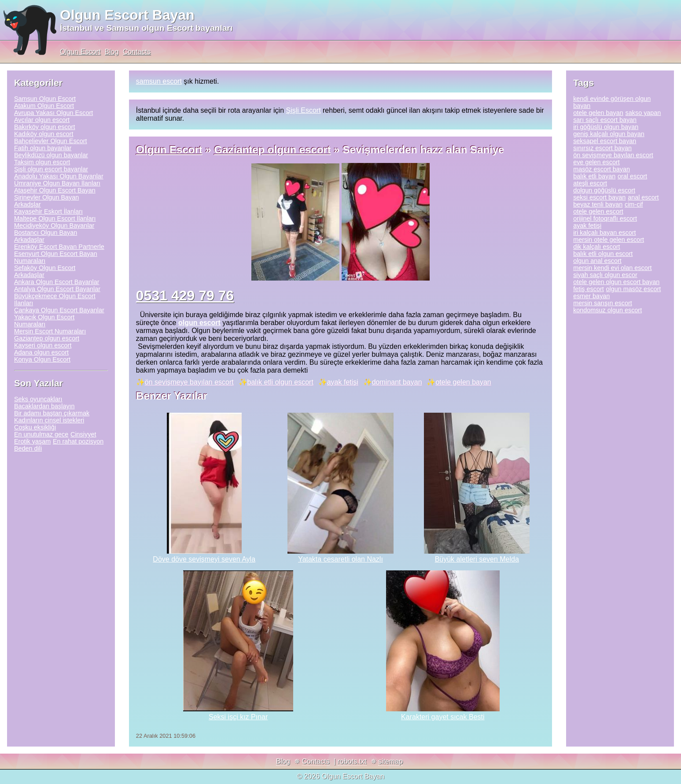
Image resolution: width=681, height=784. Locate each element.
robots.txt (352, 761)
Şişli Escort (303, 110)
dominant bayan (397, 382)
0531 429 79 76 (185, 296)
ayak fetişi (343, 382)
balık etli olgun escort (280, 382)
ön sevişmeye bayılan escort (189, 382)
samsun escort (159, 81)
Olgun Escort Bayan (127, 15)
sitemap (390, 761)
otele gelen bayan (463, 382)
